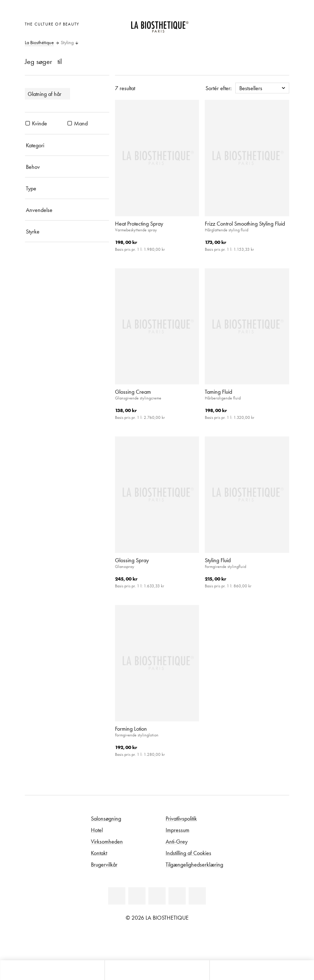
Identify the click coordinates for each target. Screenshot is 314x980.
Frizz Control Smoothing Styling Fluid (245, 223)
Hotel (97, 830)
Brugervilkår (104, 864)
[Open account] (264, 23)
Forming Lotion (131, 729)
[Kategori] (67, 145)
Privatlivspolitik (181, 818)
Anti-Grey (177, 841)
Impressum (177, 830)
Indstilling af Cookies (188, 853)
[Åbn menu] (157, 970)
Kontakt (99, 853)
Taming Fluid (218, 392)
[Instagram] (177, 896)
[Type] (67, 188)
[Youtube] (157, 896)
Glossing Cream (133, 392)
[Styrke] (67, 231)
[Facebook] (137, 896)
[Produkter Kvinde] (28, 123)
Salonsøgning (106, 818)
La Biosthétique (39, 43)
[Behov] (67, 167)
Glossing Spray (132, 560)
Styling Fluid (218, 560)
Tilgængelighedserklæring (194, 864)
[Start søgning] (262, 970)
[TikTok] (197, 896)
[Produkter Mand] (70, 123)
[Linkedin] (117, 896)
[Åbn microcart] (282, 23)
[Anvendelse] (67, 210)
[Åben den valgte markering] (246, 23)
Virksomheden (107, 841)
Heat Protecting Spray (139, 223)
